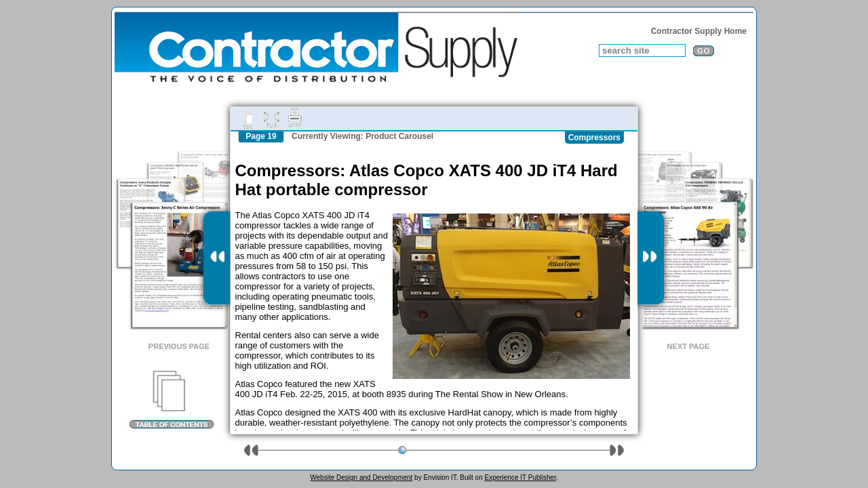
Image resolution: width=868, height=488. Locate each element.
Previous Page (179, 346)
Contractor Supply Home (699, 31)
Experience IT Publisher (520, 477)
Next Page (689, 346)
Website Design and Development (361, 477)
